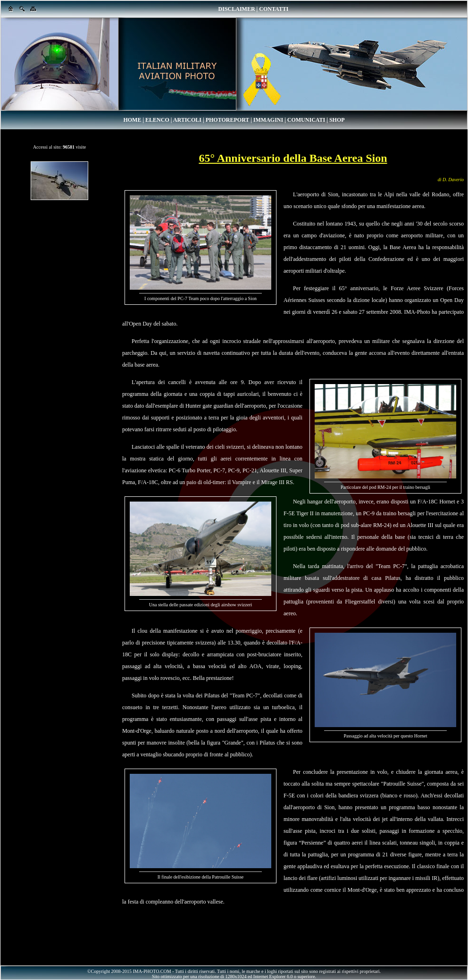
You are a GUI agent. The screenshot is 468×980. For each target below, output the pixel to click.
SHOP (337, 120)
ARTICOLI (187, 120)
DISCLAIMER (237, 9)
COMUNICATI (306, 120)
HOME (132, 120)
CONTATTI (274, 9)
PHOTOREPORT (227, 120)
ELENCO (157, 120)
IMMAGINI (268, 120)
